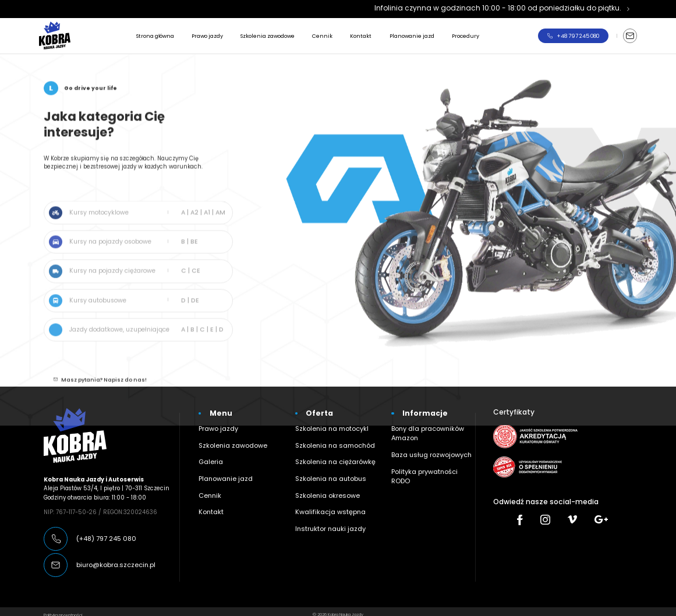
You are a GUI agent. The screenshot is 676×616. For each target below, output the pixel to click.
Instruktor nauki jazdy (326, 514)
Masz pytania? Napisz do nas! (104, 388)
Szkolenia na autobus (326, 467)
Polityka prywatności (63, 608)
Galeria (209, 452)
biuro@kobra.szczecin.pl (111, 559)
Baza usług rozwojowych (425, 445)
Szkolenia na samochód (329, 436)
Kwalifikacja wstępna (325, 498)
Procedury (466, 36)
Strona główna (155, 36)
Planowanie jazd (412, 36)
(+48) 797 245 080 (104, 532)
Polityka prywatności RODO (429, 460)
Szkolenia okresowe (322, 483)
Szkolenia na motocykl (327, 421)
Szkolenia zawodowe (268, 36)
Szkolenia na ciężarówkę (330, 452)
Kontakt (361, 36)
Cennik (322, 36)
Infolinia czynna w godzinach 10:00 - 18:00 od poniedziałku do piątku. (498, 8)
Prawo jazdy (207, 36)
